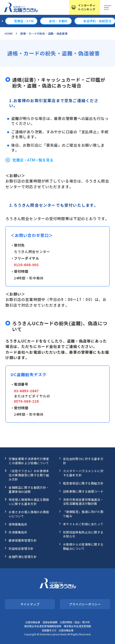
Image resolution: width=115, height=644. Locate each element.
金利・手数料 (58, 21)
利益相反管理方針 (21, 548)
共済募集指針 (18, 532)
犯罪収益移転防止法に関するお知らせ (83, 534)
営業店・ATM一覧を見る (33, 160)
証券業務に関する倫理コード (83, 491)
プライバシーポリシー (85, 604)
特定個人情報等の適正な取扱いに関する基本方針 (29, 502)
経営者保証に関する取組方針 (83, 483)
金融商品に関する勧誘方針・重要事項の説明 (29, 489)
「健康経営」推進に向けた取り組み (83, 514)
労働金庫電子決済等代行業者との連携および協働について (29, 461)
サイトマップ (30, 604)
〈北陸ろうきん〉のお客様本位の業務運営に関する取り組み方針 (29, 475)
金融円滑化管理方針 (23, 557)
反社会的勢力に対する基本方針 (83, 461)
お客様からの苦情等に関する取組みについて (83, 546)
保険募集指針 (18, 524)
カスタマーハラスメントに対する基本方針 (83, 473)
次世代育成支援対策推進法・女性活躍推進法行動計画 (83, 502)
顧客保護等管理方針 (23, 540)
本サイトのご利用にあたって (83, 524)
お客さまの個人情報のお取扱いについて (29, 514)
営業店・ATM (24, 21)
